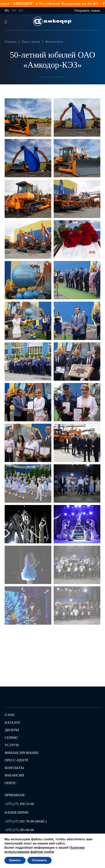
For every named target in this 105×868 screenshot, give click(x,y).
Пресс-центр (31, 42)
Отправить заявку (87, 10)
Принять (15, 860)
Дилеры (12, 730)
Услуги (12, 745)
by (21, 10)
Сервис (11, 738)
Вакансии (14, 775)
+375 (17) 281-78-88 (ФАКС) (26, 821)
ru (7, 10)
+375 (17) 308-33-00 (19, 804)
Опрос (11, 783)
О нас (10, 715)
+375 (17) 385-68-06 (19, 830)
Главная (11, 42)
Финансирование (22, 753)
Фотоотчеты (54, 42)
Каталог (13, 723)
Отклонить (39, 860)
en (14, 10)
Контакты (14, 768)
